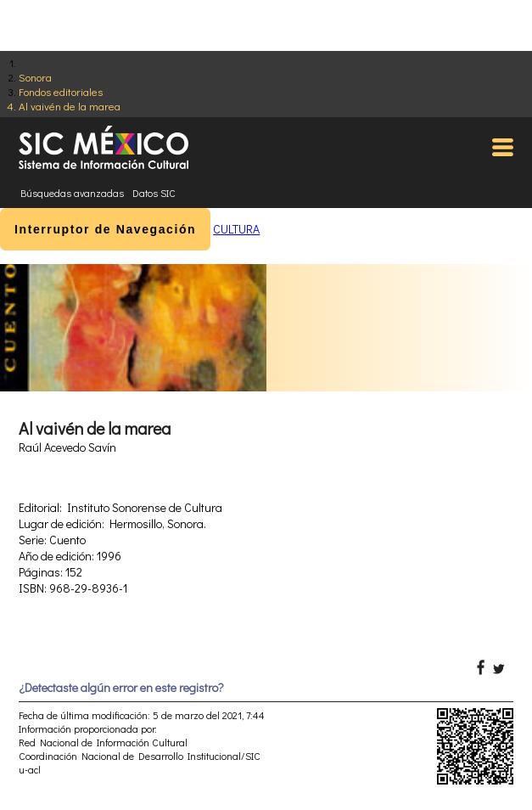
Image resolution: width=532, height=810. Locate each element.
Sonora (35, 77)
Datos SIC (154, 193)
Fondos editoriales (61, 91)
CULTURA (236, 229)
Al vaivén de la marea (70, 106)
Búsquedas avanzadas (72, 193)
